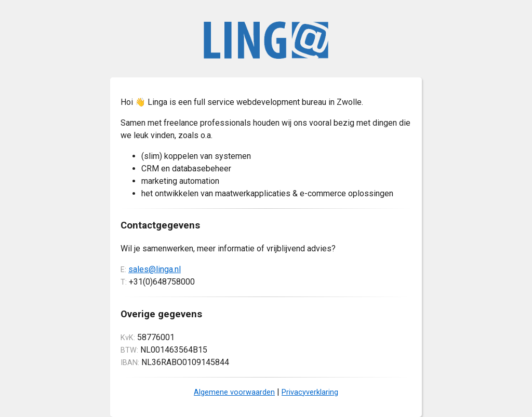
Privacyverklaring (310, 392)
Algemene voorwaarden (234, 392)
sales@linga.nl (155, 269)
